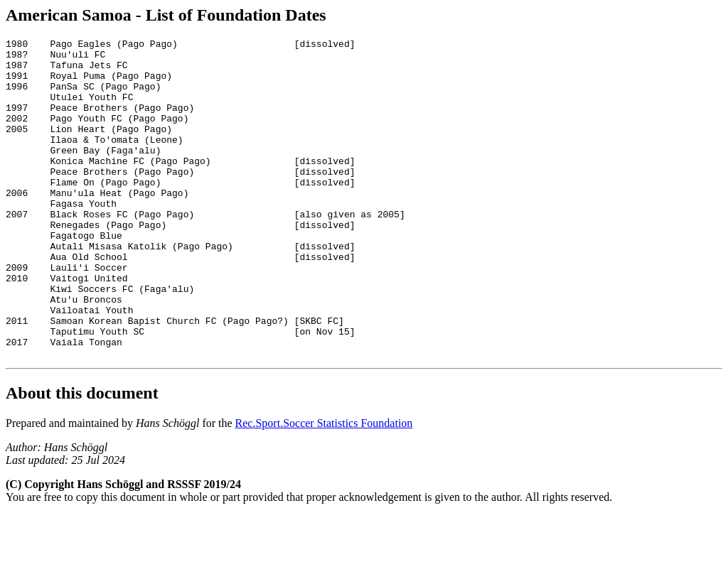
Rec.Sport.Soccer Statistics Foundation (324, 487)
